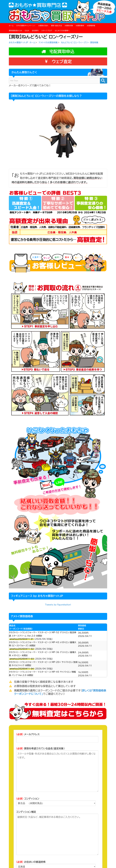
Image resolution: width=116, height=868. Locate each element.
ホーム (11, 26)
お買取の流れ (43, 26)
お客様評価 (91, 26)
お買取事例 (80, 26)
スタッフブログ (47, 31)
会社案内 (35, 31)
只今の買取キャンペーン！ (26, 26)
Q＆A (27, 31)
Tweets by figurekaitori (58, 605)
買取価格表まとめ (15, 31)
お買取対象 (69, 26)
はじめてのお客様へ (62, 31)
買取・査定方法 (57, 26)
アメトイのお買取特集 (48, 42)
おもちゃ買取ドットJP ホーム (22, 42)
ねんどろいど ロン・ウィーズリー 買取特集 (80, 42)
